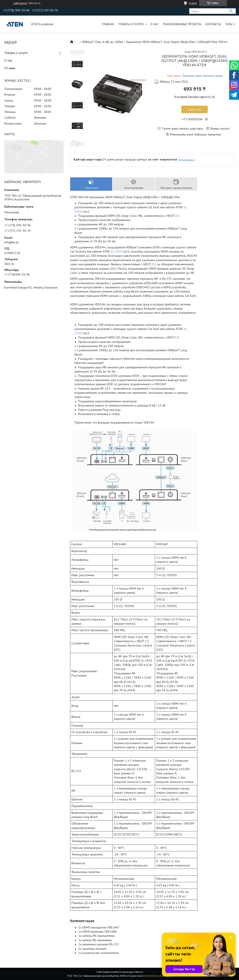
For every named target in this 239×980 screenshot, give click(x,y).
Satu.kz (138, 972)
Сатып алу (195, 109)
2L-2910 (116, 251)
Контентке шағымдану (158, 976)
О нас (155, 24)
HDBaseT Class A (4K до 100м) (102, 42)
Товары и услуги (131, 24)
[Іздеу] (231, 11)
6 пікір (193, 3)
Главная (108, 24)
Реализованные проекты (182, 24)
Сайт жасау (20, 3)
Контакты (213, 24)
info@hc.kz (12, 242)
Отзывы (10, 68)
